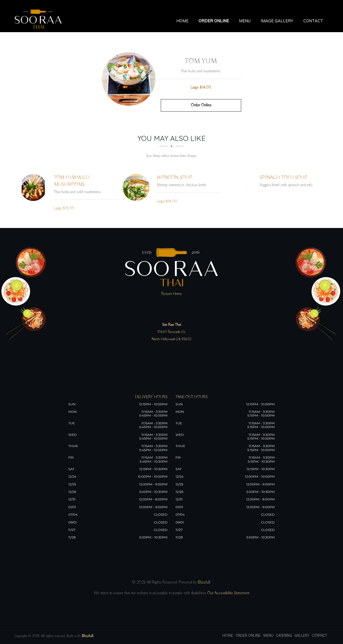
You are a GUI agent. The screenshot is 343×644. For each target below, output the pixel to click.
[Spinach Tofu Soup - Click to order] (240, 188)
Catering (284, 636)
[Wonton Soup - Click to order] (137, 188)
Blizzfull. (88, 636)
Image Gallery (277, 21)
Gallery (302, 636)
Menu (245, 21)
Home (182, 21)
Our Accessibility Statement (228, 593)
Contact (313, 21)
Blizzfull (204, 582)
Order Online (214, 21)
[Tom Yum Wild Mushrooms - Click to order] (35, 188)
